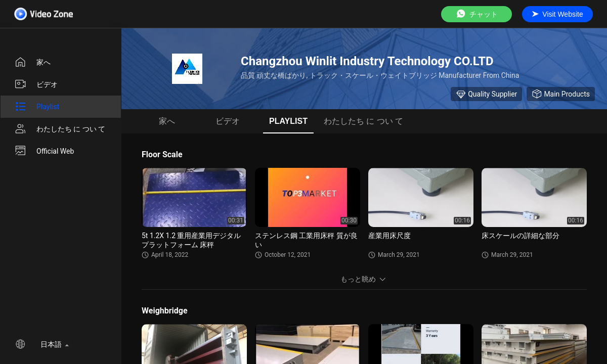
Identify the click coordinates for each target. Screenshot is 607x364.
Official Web (44, 151)
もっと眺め (364, 279)
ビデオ (36, 84)
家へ (32, 62)
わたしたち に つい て (60, 129)
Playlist (37, 107)
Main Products (561, 94)
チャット (476, 14)
